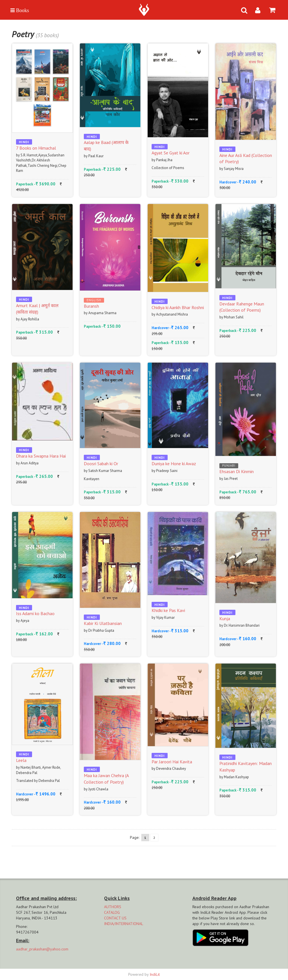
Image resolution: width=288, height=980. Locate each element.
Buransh (91, 306)
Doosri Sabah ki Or (101, 464)
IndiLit (155, 974)
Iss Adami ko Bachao (35, 613)
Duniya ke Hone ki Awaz (174, 464)
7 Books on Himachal (36, 148)
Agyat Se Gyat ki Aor (171, 153)
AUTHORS (113, 907)
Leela (21, 760)
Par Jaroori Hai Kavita (172, 762)
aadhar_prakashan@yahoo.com (42, 949)
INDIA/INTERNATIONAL (124, 924)
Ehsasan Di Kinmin (237, 471)
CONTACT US (115, 918)
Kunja (225, 618)
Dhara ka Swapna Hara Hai (41, 456)
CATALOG (112, 912)
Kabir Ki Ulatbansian (103, 623)
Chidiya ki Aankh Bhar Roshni (178, 307)
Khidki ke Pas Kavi (168, 610)
